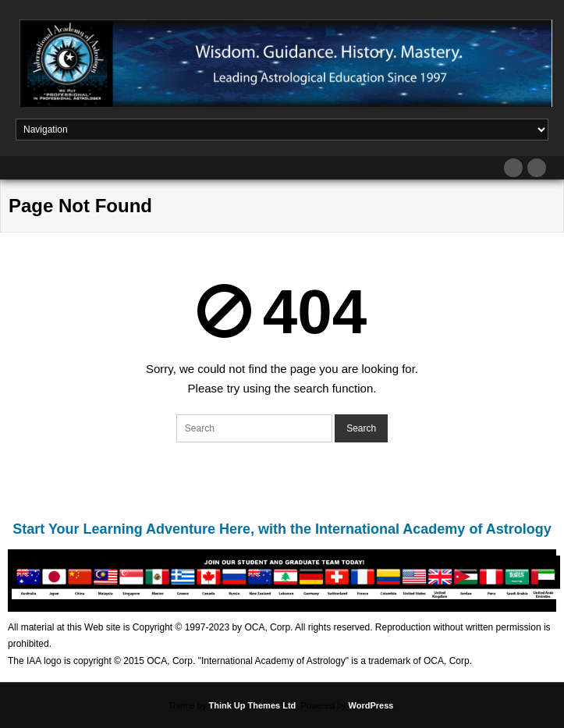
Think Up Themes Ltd (252, 705)
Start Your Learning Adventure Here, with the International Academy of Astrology (282, 529)
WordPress (371, 705)
